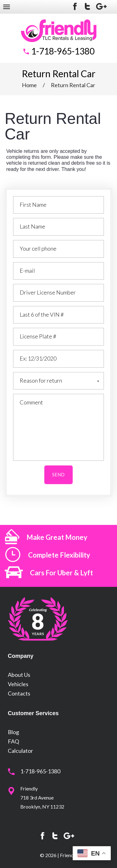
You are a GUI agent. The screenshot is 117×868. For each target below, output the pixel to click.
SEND (58, 475)
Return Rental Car (73, 85)
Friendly (69, 855)
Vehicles (18, 684)
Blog (13, 732)
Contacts (19, 693)
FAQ (13, 741)
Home (29, 85)
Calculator (20, 751)
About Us (19, 675)
